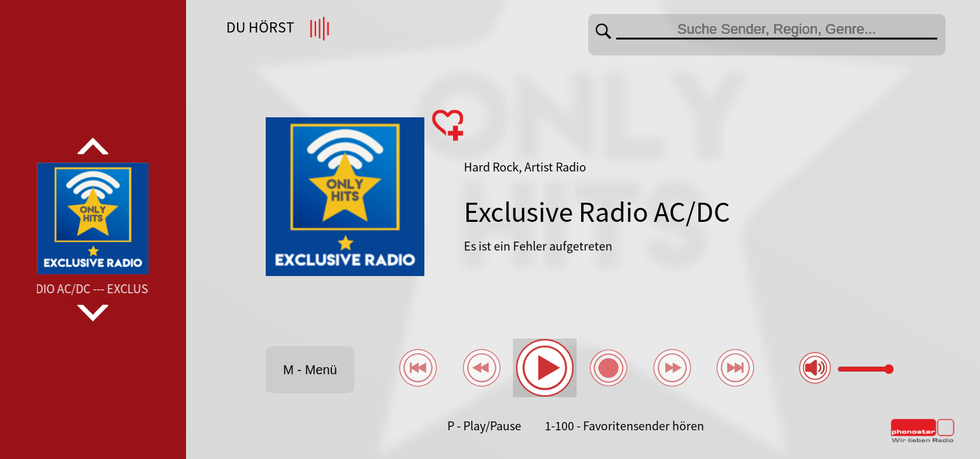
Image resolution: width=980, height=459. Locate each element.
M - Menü (310, 370)
